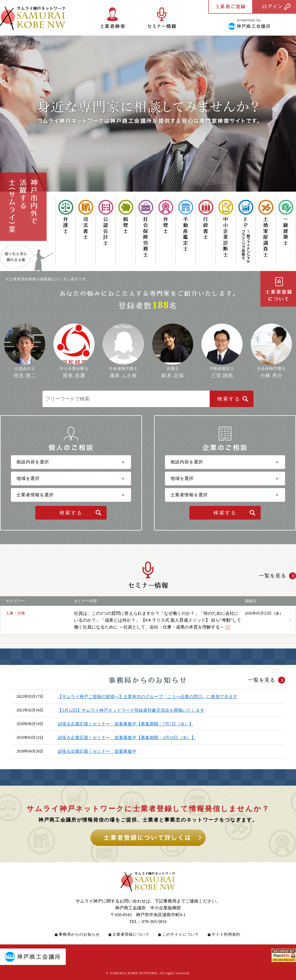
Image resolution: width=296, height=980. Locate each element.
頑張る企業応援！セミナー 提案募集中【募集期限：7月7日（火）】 (126, 724)
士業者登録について (131, 934)
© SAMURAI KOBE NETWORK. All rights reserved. (148, 973)
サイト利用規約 (226, 934)
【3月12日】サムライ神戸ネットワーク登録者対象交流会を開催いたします (131, 710)
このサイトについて (180, 934)
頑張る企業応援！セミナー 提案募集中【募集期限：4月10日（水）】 (127, 738)
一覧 (273, 576)
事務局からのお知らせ (79, 934)
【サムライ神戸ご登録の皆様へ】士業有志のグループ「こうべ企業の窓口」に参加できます (147, 697)
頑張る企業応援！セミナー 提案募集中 (97, 751)
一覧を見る (262, 680)
